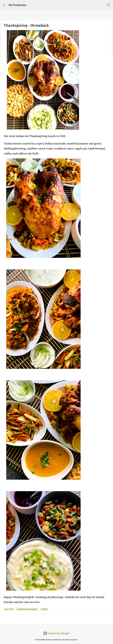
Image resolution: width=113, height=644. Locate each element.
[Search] (109, 5)
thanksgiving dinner (27, 609)
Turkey (44, 609)
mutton (9, 609)
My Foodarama (17, 5)
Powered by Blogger (57, 633)
